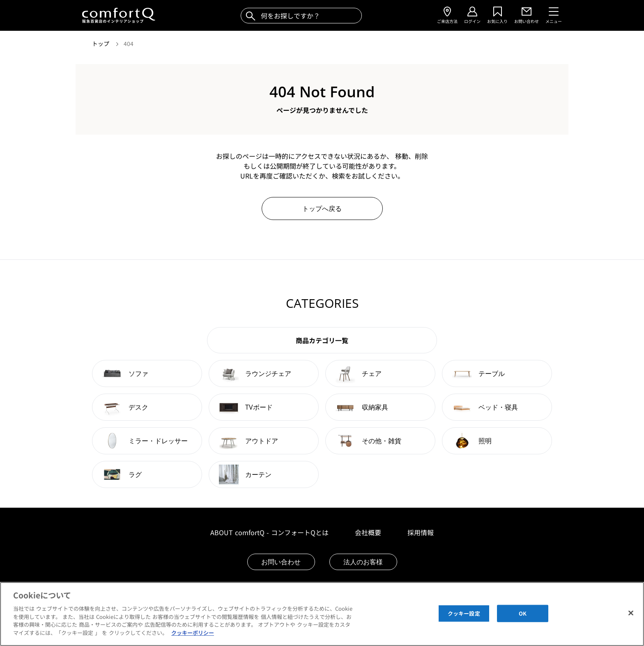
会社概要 (368, 532)
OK (523, 621)
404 (129, 44)
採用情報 (421, 532)
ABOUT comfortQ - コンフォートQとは (269, 532)
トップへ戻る (322, 208)
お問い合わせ (281, 562)
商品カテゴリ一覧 (322, 340)
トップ (101, 44)
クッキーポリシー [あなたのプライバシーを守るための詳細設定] (193, 640)
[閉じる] (631, 621)
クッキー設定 (464, 621)
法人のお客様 (363, 562)
